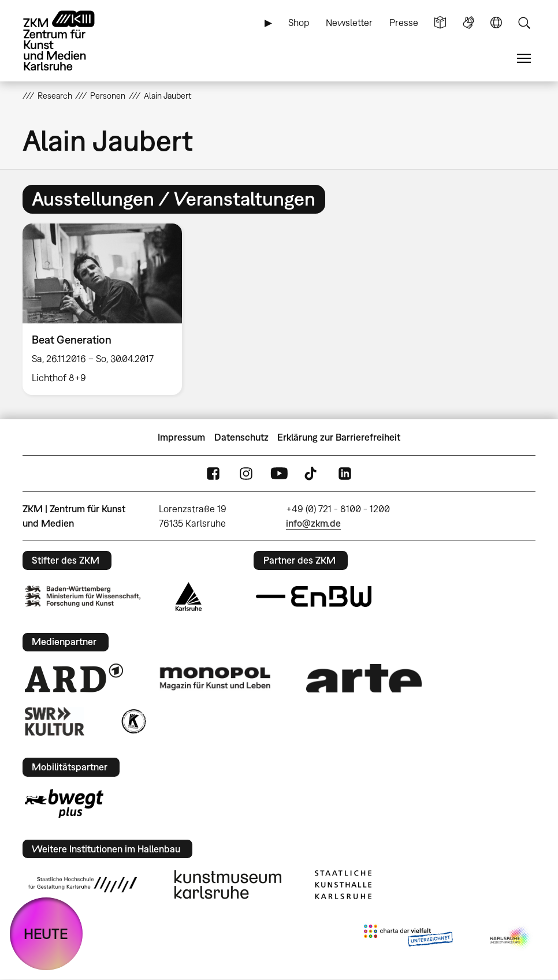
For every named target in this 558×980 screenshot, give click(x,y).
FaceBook (213, 474)
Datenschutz (241, 437)
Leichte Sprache (440, 23)
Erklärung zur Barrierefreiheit (339, 437)
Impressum (181, 437)
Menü (524, 59)
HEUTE (46, 934)
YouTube (279, 474)
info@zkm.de (313, 523)
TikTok (312, 474)
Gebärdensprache (468, 23)
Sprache (496, 23)
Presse (404, 23)
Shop (299, 23)
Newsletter (349, 23)
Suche (524, 23)
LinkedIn (345, 474)
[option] (107, 310)
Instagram (246, 474)
